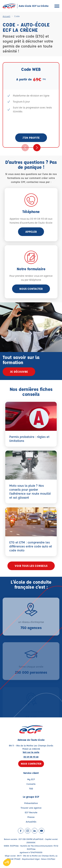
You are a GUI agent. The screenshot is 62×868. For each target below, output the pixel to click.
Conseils (31, 784)
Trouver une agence (31, 808)
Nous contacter (31, 289)
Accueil (6, 16)
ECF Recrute (31, 812)
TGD (31, 788)
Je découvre (19, 372)
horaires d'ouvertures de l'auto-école (31, 223)
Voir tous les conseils (31, 566)
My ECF (31, 779)
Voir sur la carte (31, 752)
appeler (31, 232)
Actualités (31, 822)
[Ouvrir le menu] (57, 6)
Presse (31, 817)
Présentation (31, 803)
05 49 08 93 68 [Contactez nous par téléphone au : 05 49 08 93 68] (31, 757)
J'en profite (31, 138)
